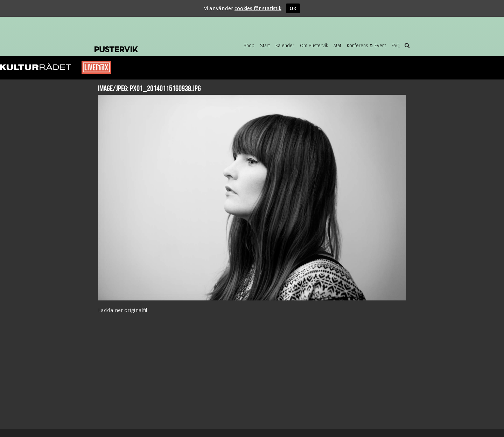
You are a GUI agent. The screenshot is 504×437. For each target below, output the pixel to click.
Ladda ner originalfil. (123, 310)
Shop (249, 46)
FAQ (396, 46)
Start (265, 46)
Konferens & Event (366, 46)
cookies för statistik (258, 8)
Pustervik (150, 44)
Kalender (285, 46)
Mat (337, 46)
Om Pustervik (314, 46)
